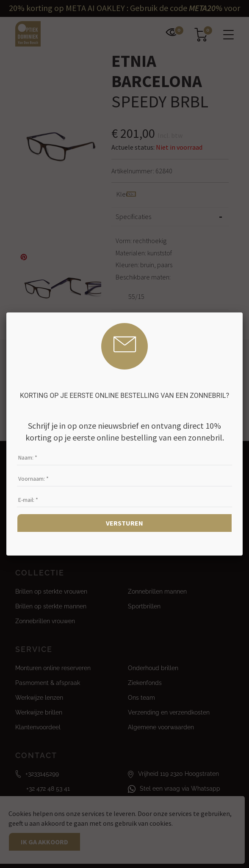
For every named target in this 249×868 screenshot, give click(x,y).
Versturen (125, 523)
